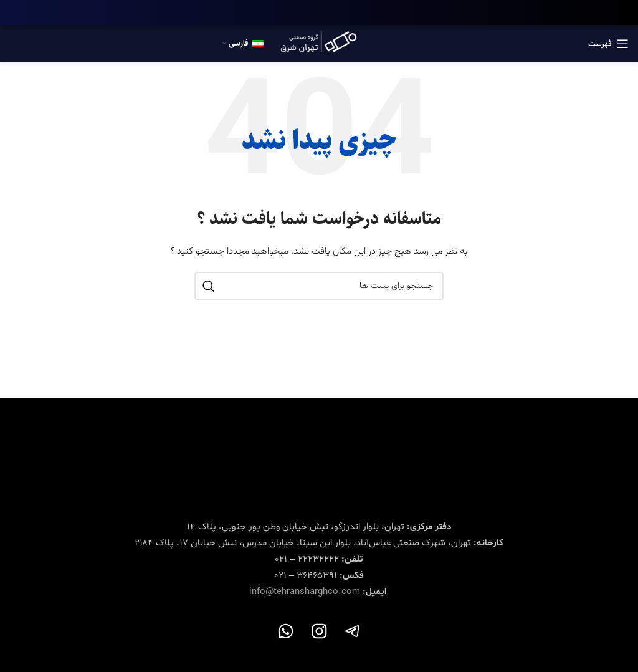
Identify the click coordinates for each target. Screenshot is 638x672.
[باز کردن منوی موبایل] (608, 44)
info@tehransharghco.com (305, 592)
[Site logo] (319, 44)
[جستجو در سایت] (319, 286)
